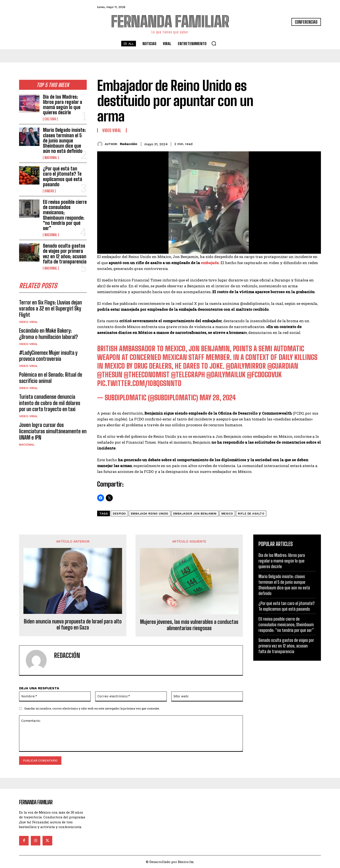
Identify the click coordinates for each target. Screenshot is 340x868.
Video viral (29, 322)
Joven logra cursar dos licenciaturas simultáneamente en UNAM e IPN (53, 432)
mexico (227, 514)
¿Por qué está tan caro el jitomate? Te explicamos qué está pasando (63, 177)
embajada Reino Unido (150, 514)
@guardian (283, 366)
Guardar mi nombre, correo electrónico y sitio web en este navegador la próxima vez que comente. (92, 708)
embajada (210, 263)
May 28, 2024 (218, 398)
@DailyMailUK (226, 375)
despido (119, 514)
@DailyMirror (246, 366)
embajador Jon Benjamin (195, 514)
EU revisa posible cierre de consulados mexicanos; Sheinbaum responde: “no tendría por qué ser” (65, 215)
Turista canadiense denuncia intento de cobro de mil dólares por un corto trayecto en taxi (50, 403)
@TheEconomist (147, 375)
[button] (214, 43)
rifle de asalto (251, 514)
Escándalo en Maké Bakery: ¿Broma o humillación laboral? (48, 334)
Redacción (128, 144)
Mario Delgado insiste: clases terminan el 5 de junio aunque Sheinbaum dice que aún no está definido (64, 141)
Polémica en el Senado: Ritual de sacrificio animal (51, 378)
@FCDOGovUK (264, 375)
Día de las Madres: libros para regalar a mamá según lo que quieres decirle (63, 105)
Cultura (50, 119)
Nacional (51, 158)
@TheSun (110, 375)
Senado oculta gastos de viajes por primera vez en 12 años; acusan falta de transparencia (65, 254)
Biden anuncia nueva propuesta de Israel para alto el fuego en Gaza (73, 625)
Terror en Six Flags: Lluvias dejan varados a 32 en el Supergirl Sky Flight (51, 309)
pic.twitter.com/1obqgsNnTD (139, 383)
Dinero (49, 191)
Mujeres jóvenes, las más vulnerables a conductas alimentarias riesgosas (189, 625)
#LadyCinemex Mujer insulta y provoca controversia (48, 356)
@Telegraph (188, 375)
